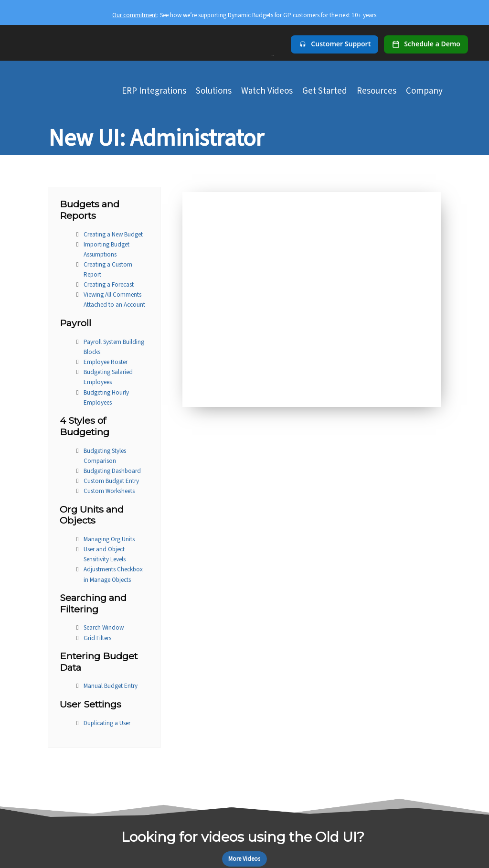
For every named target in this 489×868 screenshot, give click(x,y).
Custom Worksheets (109, 491)
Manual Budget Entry (111, 686)
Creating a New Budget (113, 234)
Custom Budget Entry (111, 481)
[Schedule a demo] (426, 44)
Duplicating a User (107, 723)
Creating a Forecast (109, 284)
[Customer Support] (335, 44)
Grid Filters (97, 638)
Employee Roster (106, 362)
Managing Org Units (109, 539)
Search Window (104, 627)
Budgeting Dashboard (112, 471)
